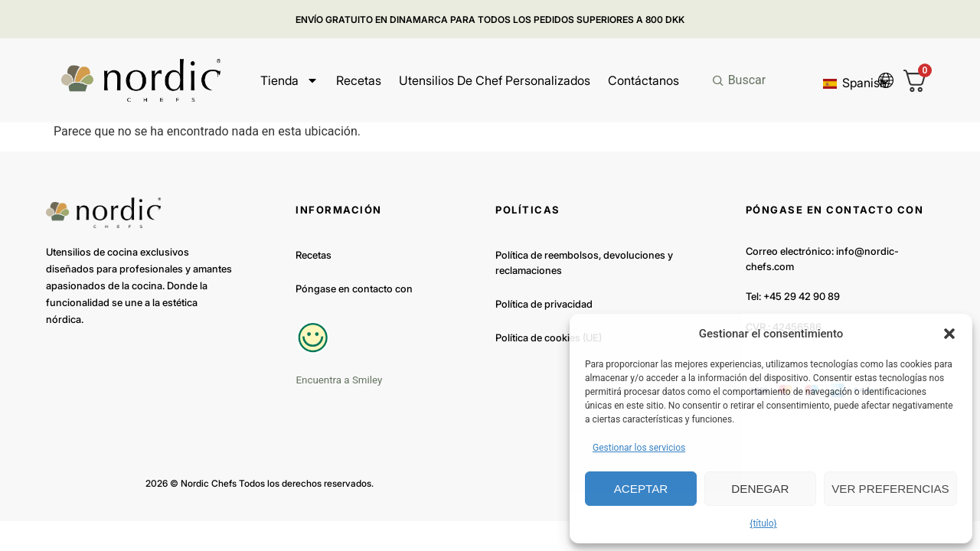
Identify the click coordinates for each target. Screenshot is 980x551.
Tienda (289, 80)
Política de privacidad (544, 304)
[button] (949, 334)
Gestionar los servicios (639, 448)
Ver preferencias (890, 489)
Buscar (747, 80)
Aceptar (641, 489)
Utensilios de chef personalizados (495, 80)
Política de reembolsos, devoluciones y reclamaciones (584, 262)
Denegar (760, 489)
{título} (763, 523)
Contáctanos (644, 80)
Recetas (359, 80)
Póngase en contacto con (354, 289)
